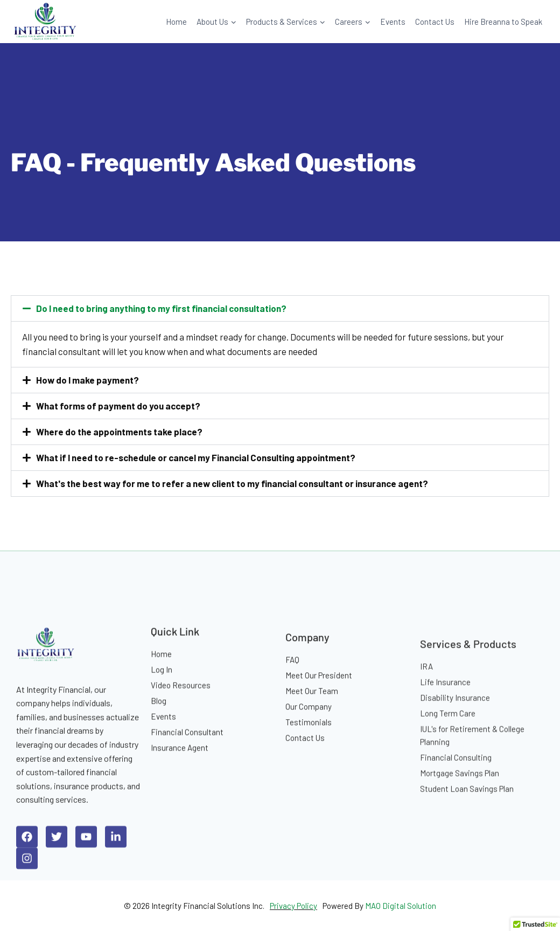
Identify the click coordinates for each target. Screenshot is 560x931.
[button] (280, 308)
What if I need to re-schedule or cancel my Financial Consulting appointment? (196, 457)
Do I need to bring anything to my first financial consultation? (161, 308)
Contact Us (435, 22)
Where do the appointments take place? (119, 432)
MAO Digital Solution (401, 906)
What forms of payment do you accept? (118, 406)
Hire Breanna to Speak (503, 22)
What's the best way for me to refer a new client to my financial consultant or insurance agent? (232, 483)
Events (393, 22)
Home (176, 22)
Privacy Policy (293, 906)
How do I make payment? (87, 380)
